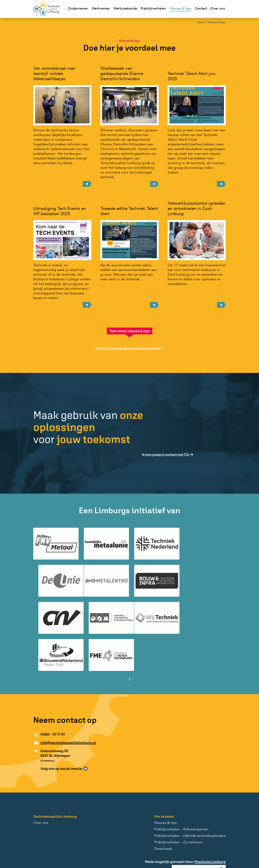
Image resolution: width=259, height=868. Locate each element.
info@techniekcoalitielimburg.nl (68, 704)
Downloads (163, 810)
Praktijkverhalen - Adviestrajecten (181, 791)
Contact (201, 9)
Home (201, 23)
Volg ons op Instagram (91, 730)
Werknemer (101, 9)
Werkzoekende (125, 9)
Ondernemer (78, 9)
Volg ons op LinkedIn (85, 730)
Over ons (218, 9)
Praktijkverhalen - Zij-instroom (178, 804)
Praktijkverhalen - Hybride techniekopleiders (190, 797)
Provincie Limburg (210, 823)
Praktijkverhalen (153, 9)
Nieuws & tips (180, 9)
